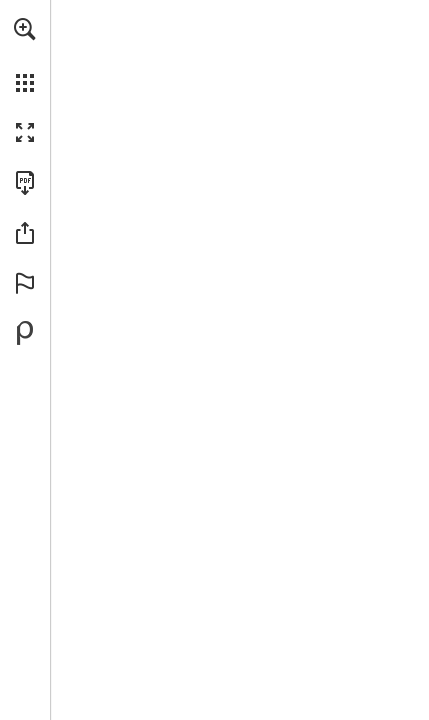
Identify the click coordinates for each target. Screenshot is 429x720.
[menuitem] (25, 55)
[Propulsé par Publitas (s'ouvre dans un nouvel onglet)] (25, 333)
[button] (25, 29)
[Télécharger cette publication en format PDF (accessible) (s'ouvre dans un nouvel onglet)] (25, 183)
